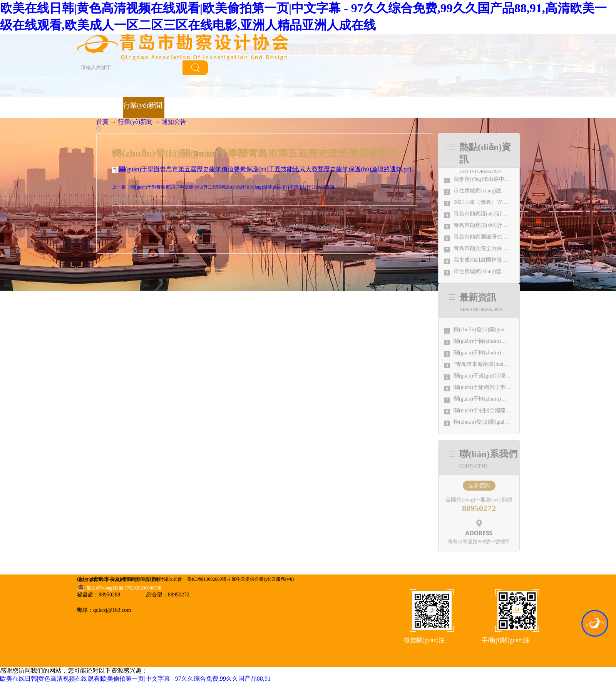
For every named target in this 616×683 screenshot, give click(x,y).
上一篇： (223, 187)
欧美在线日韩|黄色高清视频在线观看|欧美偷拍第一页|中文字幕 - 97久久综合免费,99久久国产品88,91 (135, 679)
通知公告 (174, 122)
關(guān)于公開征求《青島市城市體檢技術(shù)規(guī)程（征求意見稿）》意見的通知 (166, 227)
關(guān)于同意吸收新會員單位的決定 (316, 227)
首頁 (84, 107)
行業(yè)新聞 (135, 122)
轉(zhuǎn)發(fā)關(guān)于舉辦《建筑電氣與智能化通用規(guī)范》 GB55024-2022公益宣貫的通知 (166, 213)
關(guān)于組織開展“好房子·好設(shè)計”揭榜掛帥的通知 (326, 213)
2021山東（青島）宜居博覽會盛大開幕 (499, 202)
